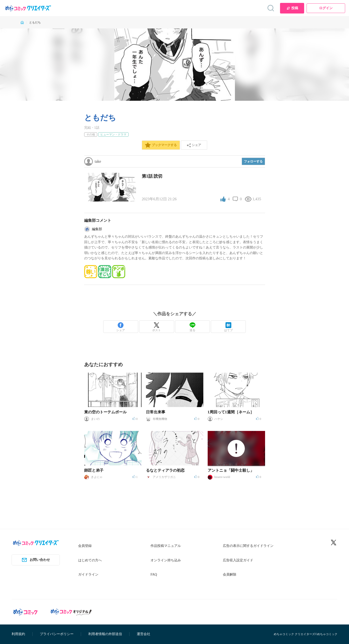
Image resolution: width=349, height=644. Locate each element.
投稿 (292, 8)
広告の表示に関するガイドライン (248, 546)
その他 (91, 134)
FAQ (154, 574)
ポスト (157, 327)
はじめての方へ (90, 560)
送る (192, 327)
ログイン (326, 8)
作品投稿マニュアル (166, 546)
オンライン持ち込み (166, 560)
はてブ (228, 327)
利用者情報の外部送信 (105, 634)
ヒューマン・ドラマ (113, 134)
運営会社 (144, 634)
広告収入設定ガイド (238, 560)
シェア (121, 327)
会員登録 (85, 546)
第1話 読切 (152, 176)
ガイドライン (88, 574)
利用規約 (18, 634)
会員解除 (230, 574)
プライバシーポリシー (57, 634)
